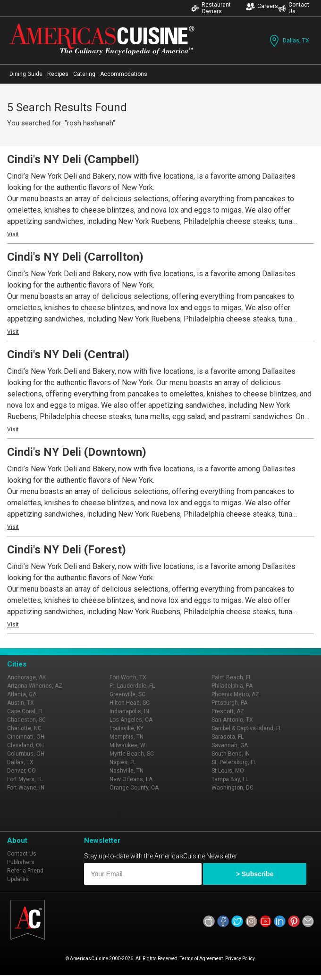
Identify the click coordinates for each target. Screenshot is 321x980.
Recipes (58, 74)
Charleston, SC (26, 720)
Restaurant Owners (211, 8)
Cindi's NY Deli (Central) (68, 354)
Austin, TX (21, 703)
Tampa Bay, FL (230, 779)
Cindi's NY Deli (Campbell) (73, 159)
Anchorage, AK (26, 677)
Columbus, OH (26, 754)
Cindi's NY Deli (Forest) (67, 550)
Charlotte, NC (24, 728)
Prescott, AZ (228, 711)
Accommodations (124, 74)
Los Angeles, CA (131, 720)
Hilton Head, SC (130, 703)
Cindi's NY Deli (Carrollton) (75, 257)
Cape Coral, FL (25, 711)
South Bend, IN (231, 754)
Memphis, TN (127, 737)
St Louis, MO (228, 771)
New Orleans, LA (131, 779)
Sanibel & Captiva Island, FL (247, 728)
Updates (18, 879)
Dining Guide (26, 74)
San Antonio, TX (232, 720)
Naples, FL (123, 762)
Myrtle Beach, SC (132, 754)
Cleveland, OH (25, 745)
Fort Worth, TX (128, 677)
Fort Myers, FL (25, 779)
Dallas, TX (288, 41)
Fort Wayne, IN (26, 788)
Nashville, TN (127, 771)
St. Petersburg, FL (234, 762)
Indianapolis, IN (129, 711)
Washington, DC (232, 788)
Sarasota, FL (228, 737)
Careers (262, 6)
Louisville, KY (127, 728)
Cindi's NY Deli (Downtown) (77, 452)
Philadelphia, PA (232, 686)
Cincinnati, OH (26, 737)
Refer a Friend (25, 871)
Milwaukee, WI (128, 745)
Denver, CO (21, 771)
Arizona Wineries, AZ (35, 686)
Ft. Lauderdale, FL (132, 686)
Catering (84, 74)
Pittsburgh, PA (229, 703)
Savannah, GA (230, 745)
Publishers (21, 862)
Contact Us (294, 8)
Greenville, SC (127, 694)
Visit (13, 234)
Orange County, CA (134, 788)
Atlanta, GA (22, 694)
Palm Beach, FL (232, 677)
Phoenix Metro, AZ (235, 694)
